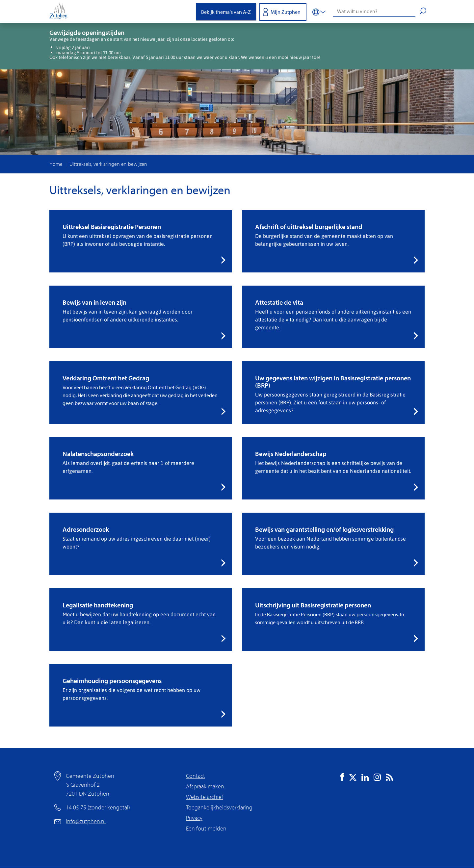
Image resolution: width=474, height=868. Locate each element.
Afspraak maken (205, 786)
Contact (196, 776)
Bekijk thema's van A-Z (226, 12)
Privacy (194, 818)
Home (56, 164)
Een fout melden (206, 828)
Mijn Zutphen (286, 12)
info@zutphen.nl (86, 821)
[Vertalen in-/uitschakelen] (319, 12)
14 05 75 (76, 807)
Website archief (205, 797)
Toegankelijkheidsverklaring (219, 807)
